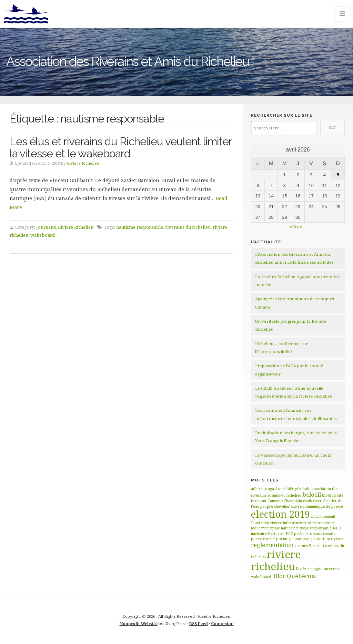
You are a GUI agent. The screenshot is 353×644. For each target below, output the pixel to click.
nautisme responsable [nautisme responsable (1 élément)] (312, 528)
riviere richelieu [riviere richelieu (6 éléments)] (276, 560)
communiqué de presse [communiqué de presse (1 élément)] (323, 506)
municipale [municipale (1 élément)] (271, 528)
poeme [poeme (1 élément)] (282, 539)
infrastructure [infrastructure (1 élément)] (295, 523)
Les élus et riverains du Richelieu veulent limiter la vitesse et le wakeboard (121, 147)
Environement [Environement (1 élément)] (323, 516)
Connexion (222, 623)
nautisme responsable (140, 227)
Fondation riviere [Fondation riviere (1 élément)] (266, 523)
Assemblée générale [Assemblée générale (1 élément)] (293, 489)
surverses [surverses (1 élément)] (332, 569)
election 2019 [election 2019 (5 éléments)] (280, 514)
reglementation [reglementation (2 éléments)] (272, 545)
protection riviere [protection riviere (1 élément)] (327, 539)
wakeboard (43, 235)
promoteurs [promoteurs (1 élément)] (300, 539)
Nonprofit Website (139, 623)
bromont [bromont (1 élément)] (259, 501)
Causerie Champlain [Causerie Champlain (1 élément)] (285, 501)
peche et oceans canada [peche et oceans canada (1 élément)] (315, 534)
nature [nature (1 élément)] (287, 528)
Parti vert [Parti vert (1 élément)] (276, 534)
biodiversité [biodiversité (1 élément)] (333, 495)
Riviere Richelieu (83, 163)
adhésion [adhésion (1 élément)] (259, 489)
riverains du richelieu (188, 227)
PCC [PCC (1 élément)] (289, 534)
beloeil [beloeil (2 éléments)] (312, 494)
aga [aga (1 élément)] (271, 489)
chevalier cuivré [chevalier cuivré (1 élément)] (288, 506)
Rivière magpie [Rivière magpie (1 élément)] (309, 569)
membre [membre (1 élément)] (315, 523)
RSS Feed (199, 623)
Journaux (46, 227)
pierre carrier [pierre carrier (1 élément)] (263, 539)
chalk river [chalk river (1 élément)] (312, 501)
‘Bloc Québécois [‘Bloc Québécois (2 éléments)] (294, 576)
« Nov (296, 226)
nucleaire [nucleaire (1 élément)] (259, 534)
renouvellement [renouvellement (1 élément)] (308, 546)
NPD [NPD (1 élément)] (337, 528)
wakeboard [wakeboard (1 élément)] (261, 577)
